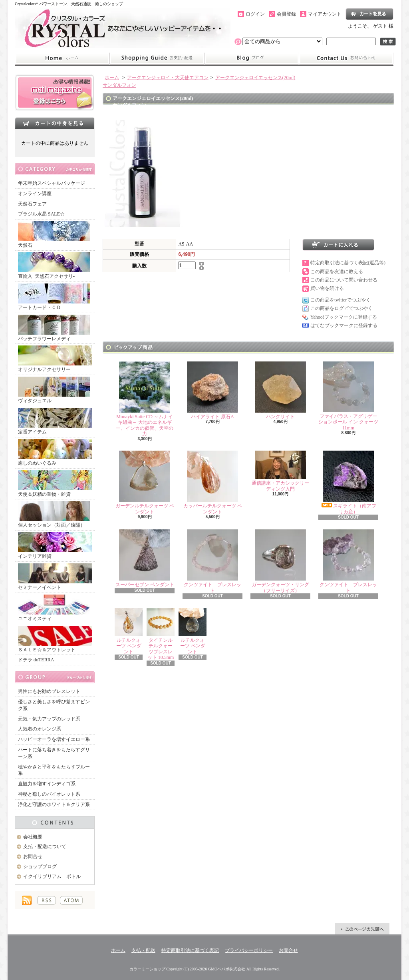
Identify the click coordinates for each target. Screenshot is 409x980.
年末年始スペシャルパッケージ (52, 183)
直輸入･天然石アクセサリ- (54, 266)
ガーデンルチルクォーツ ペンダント (145, 482)
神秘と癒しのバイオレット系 (49, 794)
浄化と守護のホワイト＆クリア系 (54, 804)
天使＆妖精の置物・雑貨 (55, 484)
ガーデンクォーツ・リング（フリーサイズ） (280, 561)
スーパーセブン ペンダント (145, 558)
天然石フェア (32, 204)
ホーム (62, 58)
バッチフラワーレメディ (54, 328)
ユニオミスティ (54, 608)
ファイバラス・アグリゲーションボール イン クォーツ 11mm (348, 396)
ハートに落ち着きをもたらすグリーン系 (54, 753)
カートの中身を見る (55, 123)
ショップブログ (252, 58)
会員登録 (286, 14)
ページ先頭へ (362, 929)
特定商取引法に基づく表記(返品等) (348, 263)
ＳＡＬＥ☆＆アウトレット (55, 639)
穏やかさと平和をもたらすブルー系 (54, 770)
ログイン (255, 14)
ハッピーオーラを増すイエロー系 (54, 739)
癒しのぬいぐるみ (55, 452)
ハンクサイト (280, 390)
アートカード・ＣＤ (54, 297)
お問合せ (346, 58)
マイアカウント (325, 14)
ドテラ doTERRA (36, 660)
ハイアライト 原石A (212, 390)
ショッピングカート (369, 14)
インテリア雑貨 (55, 546)
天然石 (54, 235)
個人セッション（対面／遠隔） (54, 514)
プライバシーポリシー (249, 950)
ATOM (71, 900)
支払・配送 (143, 950)
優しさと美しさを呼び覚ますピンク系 (54, 705)
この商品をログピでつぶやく (341, 308)
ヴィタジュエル (54, 390)
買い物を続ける (327, 288)
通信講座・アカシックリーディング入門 (280, 471)
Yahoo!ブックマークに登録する (344, 317)
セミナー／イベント (55, 577)
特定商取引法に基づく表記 (190, 950)
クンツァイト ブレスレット (212, 561)
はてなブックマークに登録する (344, 325)
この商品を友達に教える (337, 271)
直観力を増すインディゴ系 (47, 784)
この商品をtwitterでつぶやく (341, 300)
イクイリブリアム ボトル (52, 876)
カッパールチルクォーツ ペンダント (213, 482)
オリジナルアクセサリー (55, 359)
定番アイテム (55, 421)
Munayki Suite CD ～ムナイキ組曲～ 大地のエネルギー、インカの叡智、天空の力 (145, 399)
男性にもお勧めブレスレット (49, 691)
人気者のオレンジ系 (40, 729)
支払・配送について (157, 58)
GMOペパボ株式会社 (227, 969)
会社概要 (33, 837)
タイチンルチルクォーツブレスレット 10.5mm (161, 634)
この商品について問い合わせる (344, 280)
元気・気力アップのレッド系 (49, 719)
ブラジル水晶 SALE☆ (41, 214)
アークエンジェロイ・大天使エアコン (168, 78)
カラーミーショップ (147, 969)
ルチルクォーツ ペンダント (129, 631)
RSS (47, 900)
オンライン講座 (35, 194)
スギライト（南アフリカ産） (348, 482)
